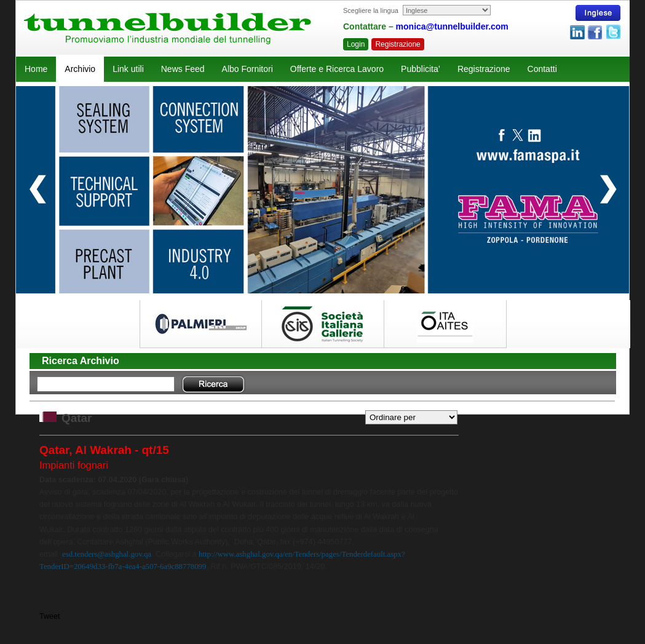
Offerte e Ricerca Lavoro (337, 69)
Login (356, 44)
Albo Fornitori (247, 69)
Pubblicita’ (421, 69)
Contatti (542, 69)
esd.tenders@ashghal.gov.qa (107, 554)
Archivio (80, 69)
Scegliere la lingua (371, 10)
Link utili (128, 69)
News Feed (183, 69)
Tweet (50, 616)
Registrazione (398, 44)
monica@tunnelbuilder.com (452, 26)
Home (36, 69)
